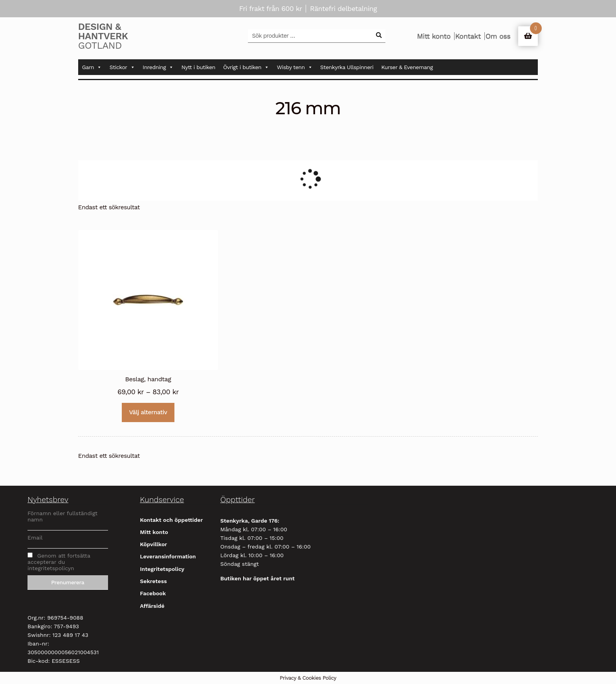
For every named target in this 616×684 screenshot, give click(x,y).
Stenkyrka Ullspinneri (347, 67)
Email (35, 538)
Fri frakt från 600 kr (271, 9)
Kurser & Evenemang (407, 67)
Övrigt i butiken (246, 67)
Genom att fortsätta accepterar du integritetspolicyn (59, 562)
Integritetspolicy (162, 569)
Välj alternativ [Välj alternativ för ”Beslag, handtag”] (148, 412)
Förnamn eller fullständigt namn (62, 516)
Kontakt (468, 36)
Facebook (153, 593)
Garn (92, 67)
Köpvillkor (153, 544)
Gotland (115, 36)
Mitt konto (434, 36)
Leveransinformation (168, 556)
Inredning (158, 67)
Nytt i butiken (198, 67)
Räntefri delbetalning (343, 9)
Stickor (122, 67)
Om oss (498, 36)
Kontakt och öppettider (171, 520)
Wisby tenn (295, 67)
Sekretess (153, 581)
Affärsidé (152, 606)
